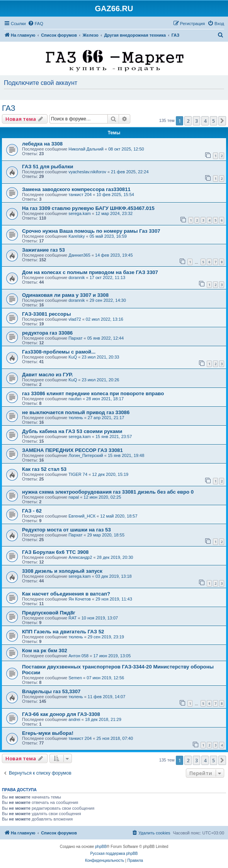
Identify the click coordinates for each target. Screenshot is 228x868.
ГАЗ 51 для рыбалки (48, 167)
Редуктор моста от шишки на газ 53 (66, 530)
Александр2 (80, 557)
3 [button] (197, 121)
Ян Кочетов (80, 599)
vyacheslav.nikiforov (87, 172)
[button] (222, 121)
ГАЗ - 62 (32, 511)
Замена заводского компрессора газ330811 (76, 189)
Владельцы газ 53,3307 (51, 691)
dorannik (77, 277)
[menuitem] (36, 24)
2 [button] (188, 121)
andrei (74, 719)
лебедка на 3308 (42, 144)
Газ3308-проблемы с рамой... (59, 352)
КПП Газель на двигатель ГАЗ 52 (63, 632)
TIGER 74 (78, 474)
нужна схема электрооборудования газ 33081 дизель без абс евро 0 (108, 492)
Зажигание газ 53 (43, 250)
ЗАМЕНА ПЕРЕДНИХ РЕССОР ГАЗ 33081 (72, 450)
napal (74, 497)
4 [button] (205, 121)
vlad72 (75, 319)
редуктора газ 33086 (47, 333)
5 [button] (214, 121)
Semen (75, 678)
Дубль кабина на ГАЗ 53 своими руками (72, 431)
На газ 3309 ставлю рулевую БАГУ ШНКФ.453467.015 (88, 208)
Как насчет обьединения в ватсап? (66, 594)
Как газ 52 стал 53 (44, 469)
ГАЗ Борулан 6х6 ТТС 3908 (55, 552)
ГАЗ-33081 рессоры (46, 314)
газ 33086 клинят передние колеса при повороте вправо (93, 393)
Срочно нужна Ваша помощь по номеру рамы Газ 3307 (91, 231)
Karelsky (77, 236)
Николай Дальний (86, 149)
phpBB (101, 847)
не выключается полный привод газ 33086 (76, 412)
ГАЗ (9, 108)
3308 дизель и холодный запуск (62, 571)
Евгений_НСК (82, 516)
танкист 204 (80, 195)
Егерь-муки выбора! (48, 733)
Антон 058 (78, 656)
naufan (75, 399)
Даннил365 (79, 255)
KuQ (73, 357)
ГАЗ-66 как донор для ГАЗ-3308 (61, 714)
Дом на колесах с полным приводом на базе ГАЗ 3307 (90, 272)
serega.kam (79, 213)
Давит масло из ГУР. (48, 375)
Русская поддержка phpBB (114, 854)
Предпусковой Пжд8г (49, 613)
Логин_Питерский (86, 455)
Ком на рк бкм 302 (45, 651)
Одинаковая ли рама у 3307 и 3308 (65, 295)
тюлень (76, 418)
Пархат (75, 338)
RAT (72, 618)
